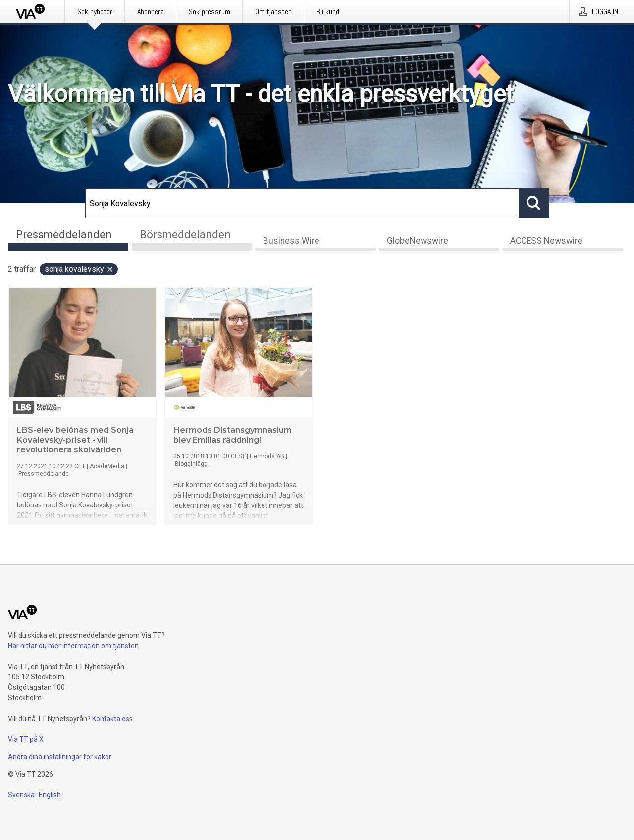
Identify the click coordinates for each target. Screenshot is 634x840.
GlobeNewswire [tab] (418, 241)
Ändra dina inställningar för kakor (60, 757)
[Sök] (302, 203)
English (50, 795)
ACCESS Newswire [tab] (546, 241)
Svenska (21, 795)
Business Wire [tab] (291, 241)
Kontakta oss (112, 719)
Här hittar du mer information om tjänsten (73, 646)
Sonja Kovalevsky (79, 269)
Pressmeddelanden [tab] (64, 235)
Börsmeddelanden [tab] (185, 235)
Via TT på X (26, 739)
